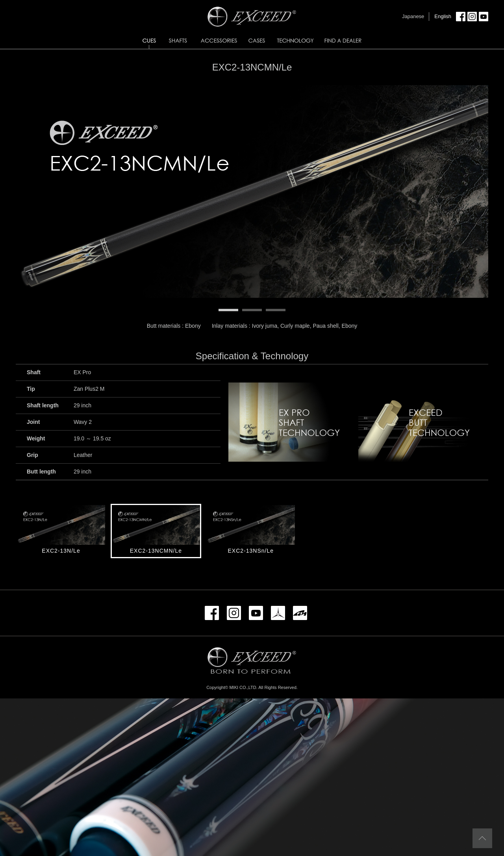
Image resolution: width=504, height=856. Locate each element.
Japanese (413, 16)
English (443, 16)
